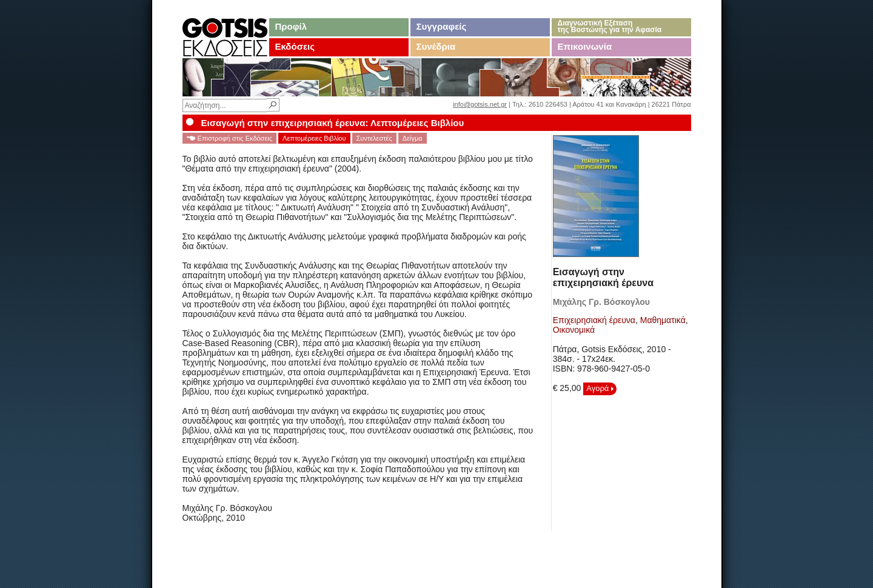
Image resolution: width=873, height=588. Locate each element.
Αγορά (600, 388)
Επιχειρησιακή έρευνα (594, 320)
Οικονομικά (574, 330)
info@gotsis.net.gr (480, 104)
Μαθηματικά (663, 320)
